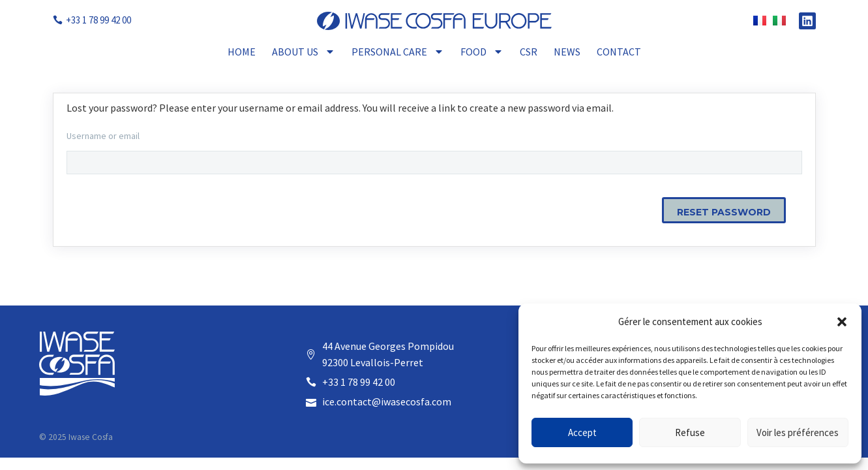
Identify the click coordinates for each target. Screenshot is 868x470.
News (567, 52)
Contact (619, 52)
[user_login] (434, 163)
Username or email (103, 136)
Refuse (690, 432)
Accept (582, 432)
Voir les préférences (798, 432)
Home (242, 52)
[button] (842, 322)
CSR (529, 52)
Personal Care (398, 52)
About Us (304, 52)
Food (482, 52)
